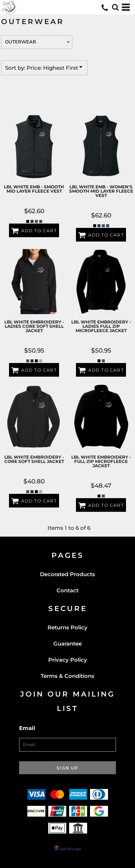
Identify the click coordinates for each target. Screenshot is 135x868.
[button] (115, 7)
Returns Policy (67, 627)
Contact (67, 590)
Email (27, 728)
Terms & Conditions (67, 676)
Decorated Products (67, 574)
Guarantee (67, 644)
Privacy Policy (68, 660)
